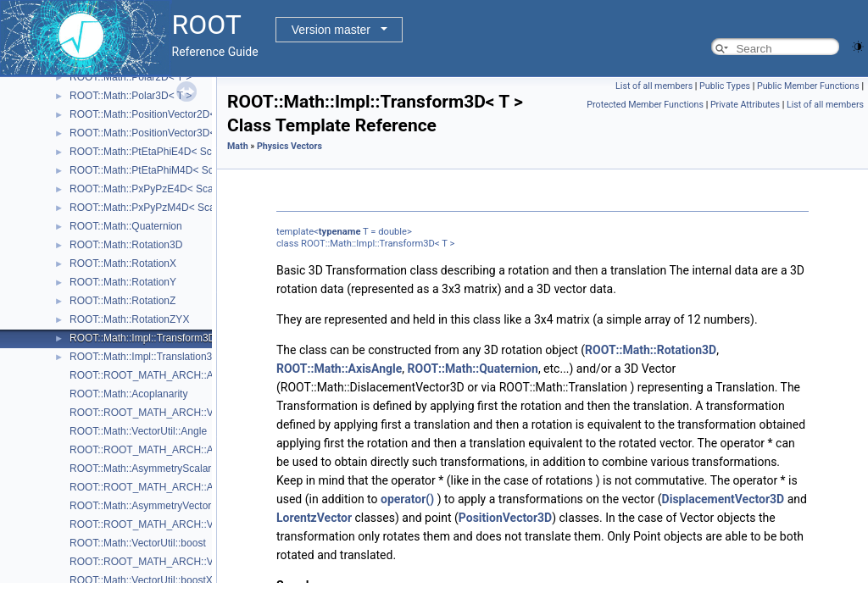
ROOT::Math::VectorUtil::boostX (141, 580)
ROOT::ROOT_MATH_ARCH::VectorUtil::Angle (176, 413)
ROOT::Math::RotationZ (122, 301)
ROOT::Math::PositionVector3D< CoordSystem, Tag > (190, 133)
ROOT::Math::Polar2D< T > (131, 77)
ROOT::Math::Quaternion (126, 226)
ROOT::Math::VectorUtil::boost (138, 543)
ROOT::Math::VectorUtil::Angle (138, 431)
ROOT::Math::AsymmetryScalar (140, 469)
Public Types (725, 86)
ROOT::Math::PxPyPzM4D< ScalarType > (163, 208)
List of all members (654, 86)
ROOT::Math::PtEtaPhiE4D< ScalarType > (164, 152)
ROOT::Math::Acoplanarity (128, 394)
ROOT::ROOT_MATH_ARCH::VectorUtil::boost (175, 524)
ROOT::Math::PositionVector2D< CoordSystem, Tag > (190, 114)
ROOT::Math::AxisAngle (339, 369)
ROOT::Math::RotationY (123, 282)
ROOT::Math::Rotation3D (126, 245)
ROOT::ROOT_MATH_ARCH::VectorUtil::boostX (178, 562)
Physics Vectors (289, 146)
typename (340, 232)
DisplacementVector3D (723, 499)
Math (238, 146)
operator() (407, 499)
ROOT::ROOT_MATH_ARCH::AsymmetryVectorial (183, 487)
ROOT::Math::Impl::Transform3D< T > (154, 338)
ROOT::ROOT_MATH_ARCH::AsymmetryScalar (178, 450)
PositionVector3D (505, 518)
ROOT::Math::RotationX (123, 263)
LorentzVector (314, 518)
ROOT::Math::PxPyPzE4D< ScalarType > (162, 189)
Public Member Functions (808, 86)
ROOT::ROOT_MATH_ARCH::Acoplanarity (166, 375)
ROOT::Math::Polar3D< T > (131, 96)
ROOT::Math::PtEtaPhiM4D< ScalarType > (165, 170)
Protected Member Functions (645, 105)
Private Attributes (745, 105)
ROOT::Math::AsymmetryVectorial (145, 506)
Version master (331, 30)
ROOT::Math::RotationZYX (129, 319)
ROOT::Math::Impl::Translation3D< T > (156, 357)
